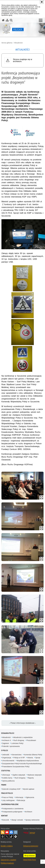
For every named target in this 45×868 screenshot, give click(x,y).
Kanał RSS (3, 832)
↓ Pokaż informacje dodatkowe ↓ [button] (23, 723)
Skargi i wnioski (17, 820)
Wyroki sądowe (29, 789)
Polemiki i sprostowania (11, 746)
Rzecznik (6, 820)
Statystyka (6, 771)
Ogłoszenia (30, 797)
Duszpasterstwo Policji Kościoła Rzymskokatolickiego (22, 764)
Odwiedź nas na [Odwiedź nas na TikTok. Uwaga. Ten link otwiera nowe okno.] (11, 837)
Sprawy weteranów (32, 820)
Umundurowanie (8, 761)
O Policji (5, 750)
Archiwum (28, 812)
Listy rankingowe (8, 800)
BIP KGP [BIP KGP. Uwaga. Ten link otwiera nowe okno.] (32, 833)
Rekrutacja (21, 800)
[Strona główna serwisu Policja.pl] (3, 20)
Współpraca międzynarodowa (28, 761)
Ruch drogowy (19, 740)
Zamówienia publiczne (10, 804)
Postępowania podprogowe (12, 812)
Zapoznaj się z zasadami (8, 860)
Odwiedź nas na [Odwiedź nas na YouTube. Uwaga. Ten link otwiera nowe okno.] (7, 832)
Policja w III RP (19, 758)
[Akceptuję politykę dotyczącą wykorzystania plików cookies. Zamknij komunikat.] (42, 2)
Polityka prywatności (7, 863)
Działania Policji (8, 733)
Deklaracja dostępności (31, 846)
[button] (41, 20)
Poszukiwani (31, 740)
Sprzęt (38, 758)
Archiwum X (7, 740)
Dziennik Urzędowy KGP (11, 789)
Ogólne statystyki (19, 775)
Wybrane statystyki (35, 775)
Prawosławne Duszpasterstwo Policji (16, 767)
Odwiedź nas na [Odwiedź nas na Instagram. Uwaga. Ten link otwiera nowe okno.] (16, 832)
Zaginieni (6, 743)
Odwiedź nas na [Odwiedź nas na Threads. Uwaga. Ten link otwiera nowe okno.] (3, 837)
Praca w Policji (7, 793)
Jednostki (6, 755)
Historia (30, 758)
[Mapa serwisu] (7, 20)
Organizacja (7, 758)
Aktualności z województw (23, 737)
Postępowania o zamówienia (13, 809)
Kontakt (4, 816)
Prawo (4, 785)
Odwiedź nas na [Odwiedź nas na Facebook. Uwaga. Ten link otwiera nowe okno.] (11, 832)
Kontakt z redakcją (7, 846)
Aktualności (18, 43)
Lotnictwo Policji (17, 743)
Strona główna (7, 43)
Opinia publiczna (8, 781)
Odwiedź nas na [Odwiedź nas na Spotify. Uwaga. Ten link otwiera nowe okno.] (16, 837)
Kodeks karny (7, 778)
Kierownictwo (17, 755)
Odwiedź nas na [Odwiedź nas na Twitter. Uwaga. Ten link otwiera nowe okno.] (7, 837)
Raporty (31, 778)
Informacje (6, 775)
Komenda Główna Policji (33, 755)
